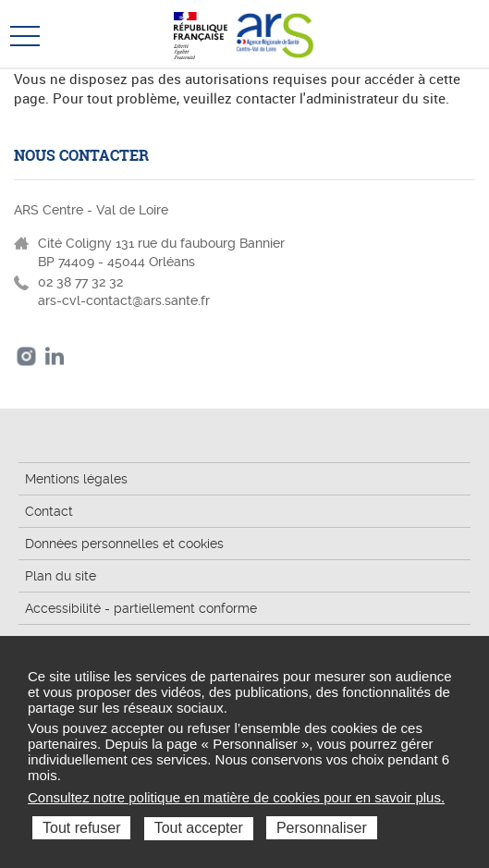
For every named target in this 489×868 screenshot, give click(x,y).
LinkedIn (55, 356)
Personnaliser (322, 828)
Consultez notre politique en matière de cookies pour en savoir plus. (236, 797)
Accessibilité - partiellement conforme (141, 608)
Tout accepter (199, 828)
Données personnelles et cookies (124, 544)
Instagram (26, 356)
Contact (49, 511)
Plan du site (61, 576)
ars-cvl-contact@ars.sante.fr (124, 300)
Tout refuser (81, 828)
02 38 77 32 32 (80, 282)
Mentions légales (76, 479)
